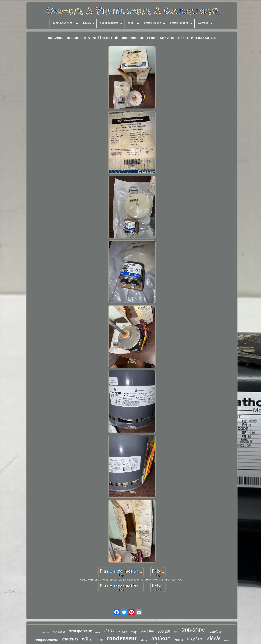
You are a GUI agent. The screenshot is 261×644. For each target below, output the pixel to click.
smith (98, 632)
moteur (161, 638)
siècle (214, 638)
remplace (215, 631)
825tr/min (59, 632)
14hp (133, 632)
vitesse (122, 632)
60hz (87, 639)
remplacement (46, 639)
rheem (144, 640)
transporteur (80, 631)
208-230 (164, 631)
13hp (176, 632)
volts (226, 640)
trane (99, 640)
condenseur (122, 638)
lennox (178, 640)
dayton (195, 639)
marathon (46, 633)
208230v (147, 631)
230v (109, 630)
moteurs (70, 639)
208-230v (193, 630)
